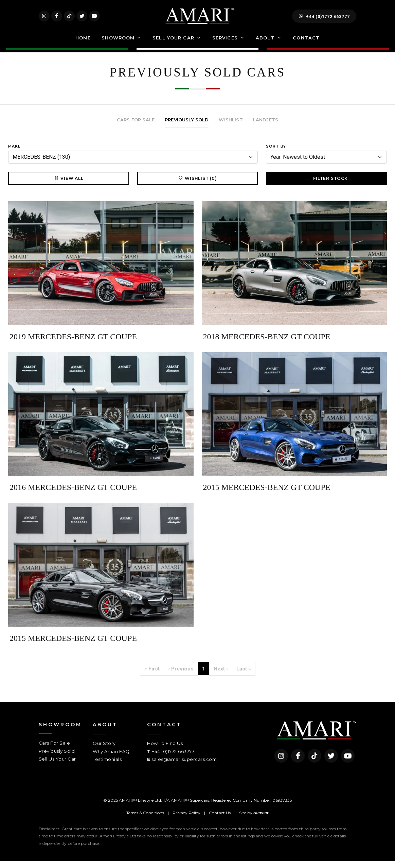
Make (14, 153)
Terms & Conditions (145, 820)
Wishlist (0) (197, 186)
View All (68, 186)
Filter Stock (326, 186)
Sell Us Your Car (57, 766)
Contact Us (220, 820)
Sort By (276, 153)
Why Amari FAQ (111, 759)
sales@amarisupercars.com (184, 767)
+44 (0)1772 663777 (324, 20)
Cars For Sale (55, 750)
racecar (261, 820)
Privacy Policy (186, 820)
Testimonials (107, 767)
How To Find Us (165, 751)
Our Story (104, 751)
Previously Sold (57, 758)
